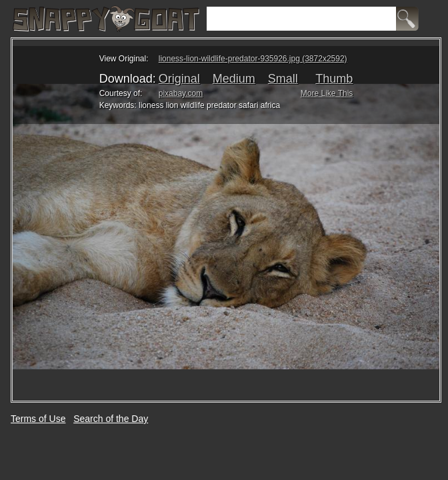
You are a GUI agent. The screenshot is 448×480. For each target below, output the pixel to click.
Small (283, 79)
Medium (234, 79)
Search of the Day (111, 419)
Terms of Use (38, 419)
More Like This (327, 93)
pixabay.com (181, 93)
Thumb (334, 79)
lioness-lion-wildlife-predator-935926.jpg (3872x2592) (253, 59)
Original (179, 79)
